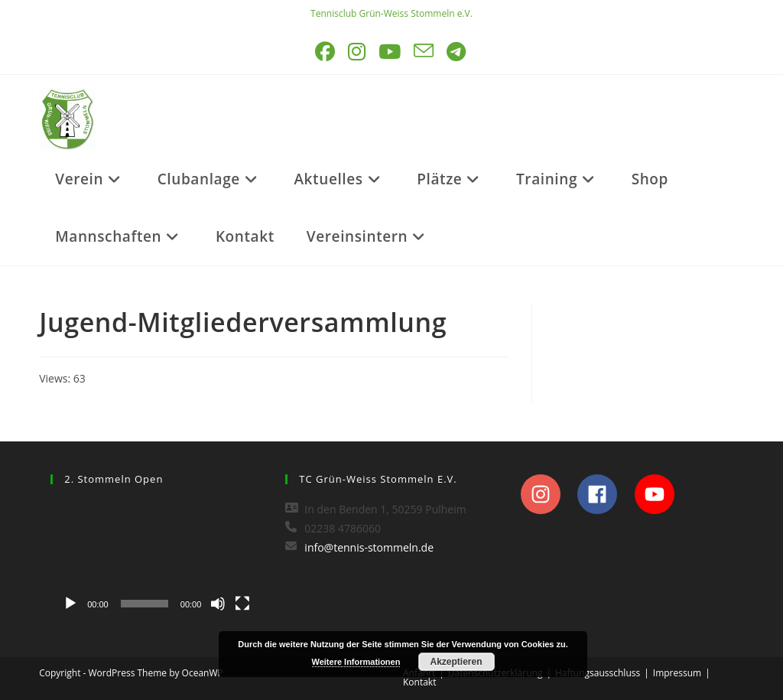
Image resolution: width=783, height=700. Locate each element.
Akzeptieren (456, 662)
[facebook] (604, 494)
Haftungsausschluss (598, 673)
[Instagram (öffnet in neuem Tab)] (358, 52)
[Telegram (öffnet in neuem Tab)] (457, 52)
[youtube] (659, 494)
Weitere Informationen (356, 662)
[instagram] (548, 494)
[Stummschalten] (218, 604)
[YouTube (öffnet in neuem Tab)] (391, 52)
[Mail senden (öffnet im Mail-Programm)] (425, 52)
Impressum (677, 673)
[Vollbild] (242, 604)
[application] (156, 559)
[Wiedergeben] (70, 604)
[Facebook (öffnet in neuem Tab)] (326, 52)
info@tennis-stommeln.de (369, 547)
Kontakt (419, 682)
